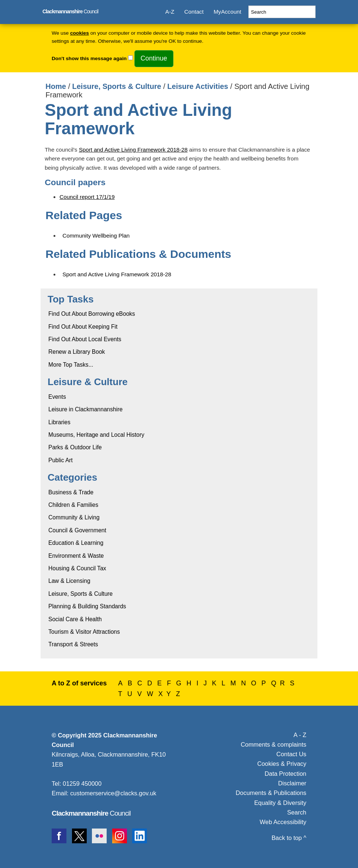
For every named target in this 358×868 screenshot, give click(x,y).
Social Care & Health (75, 619)
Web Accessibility (283, 822)
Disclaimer (292, 783)
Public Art (61, 460)
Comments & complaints (273, 744)
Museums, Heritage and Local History (96, 435)
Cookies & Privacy (282, 764)
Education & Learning (76, 543)
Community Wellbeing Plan (96, 236)
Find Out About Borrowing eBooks (92, 314)
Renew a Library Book (77, 352)
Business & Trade (71, 492)
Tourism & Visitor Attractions (84, 632)
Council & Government (77, 530)
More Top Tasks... (71, 365)
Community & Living (74, 517)
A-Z (170, 12)
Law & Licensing (69, 581)
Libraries (59, 422)
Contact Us (291, 754)
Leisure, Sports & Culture (117, 86)
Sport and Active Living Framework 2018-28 (133, 150)
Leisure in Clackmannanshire (85, 409)
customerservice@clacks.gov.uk (113, 793)
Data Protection (285, 774)
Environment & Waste (76, 556)
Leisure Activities (198, 86)
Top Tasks (71, 299)
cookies (80, 33)
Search (297, 812)
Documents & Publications (271, 793)
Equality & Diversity (280, 803)
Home (56, 86)
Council (70, 11)
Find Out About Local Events (85, 339)
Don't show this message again (89, 58)
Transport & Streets (73, 644)
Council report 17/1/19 (87, 197)
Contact (194, 12)
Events (57, 397)
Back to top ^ (289, 838)
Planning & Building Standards (87, 606)
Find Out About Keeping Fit (83, 327)
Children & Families (73, 505)
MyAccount (228, 12)
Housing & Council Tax (77, 568)
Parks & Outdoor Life (75, 447)
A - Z (300, 735)
